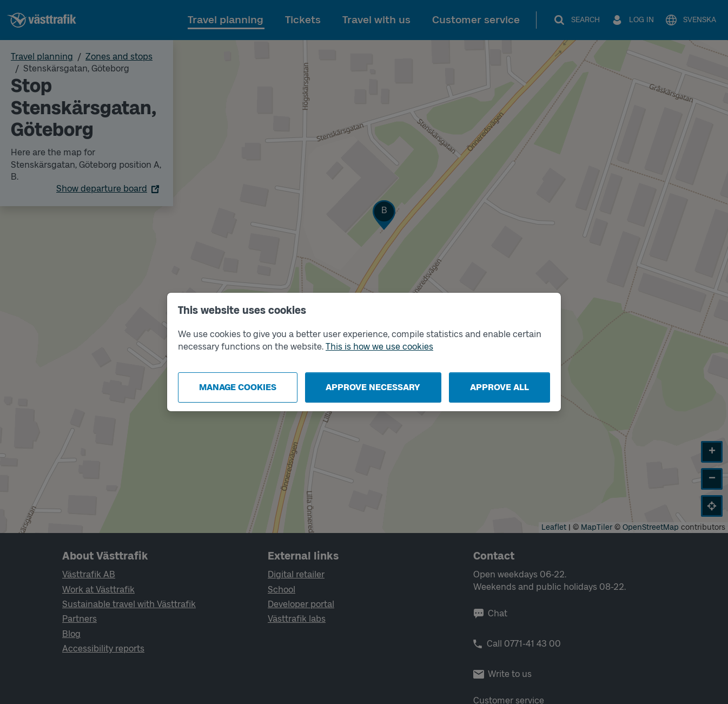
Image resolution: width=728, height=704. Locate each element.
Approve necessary (373, 387)
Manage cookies (238, 387)
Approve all (499, 387)
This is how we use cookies (379, 347)
